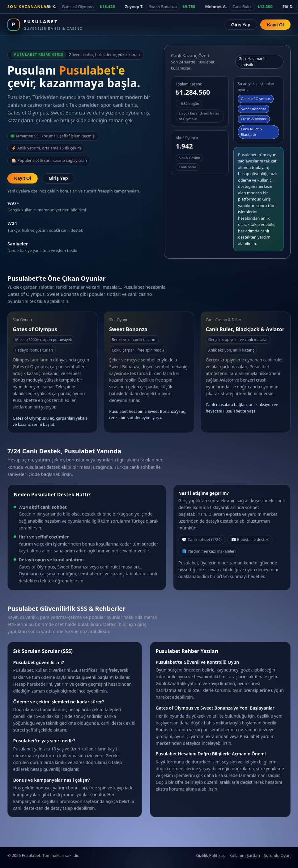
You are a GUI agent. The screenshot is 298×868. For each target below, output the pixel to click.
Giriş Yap (241, 25)
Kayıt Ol (275, 25)
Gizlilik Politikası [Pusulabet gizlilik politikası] (211, 855)
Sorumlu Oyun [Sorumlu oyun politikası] (277, 855)
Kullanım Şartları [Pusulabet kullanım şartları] (245, 855)
